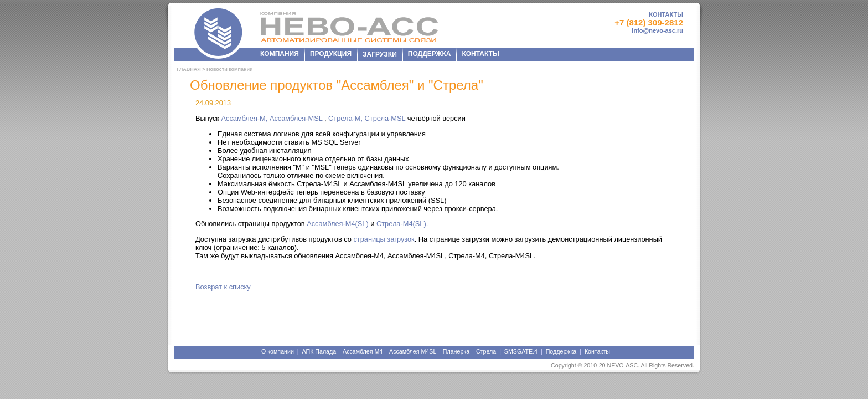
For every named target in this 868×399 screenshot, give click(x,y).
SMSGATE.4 (521, 351)
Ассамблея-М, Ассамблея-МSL (272, 118)
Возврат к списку (223, 287)
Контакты (597, 351)
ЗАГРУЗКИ (380, 54)
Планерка (456, 351)
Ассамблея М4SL (413, 351)
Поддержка (561, 351)
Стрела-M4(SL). (402, 224)
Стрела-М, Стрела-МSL (368, 118)
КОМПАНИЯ (280, 54)
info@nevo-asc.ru (657, 30)
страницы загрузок (384, 239)
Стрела (486, 351)
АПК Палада (319, 351)
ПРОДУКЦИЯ (331, 54)
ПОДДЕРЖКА (430, 54)
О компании (278, 351)
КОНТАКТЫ (666, 14)
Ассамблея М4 (363, 351)
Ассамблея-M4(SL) (338, 224)
